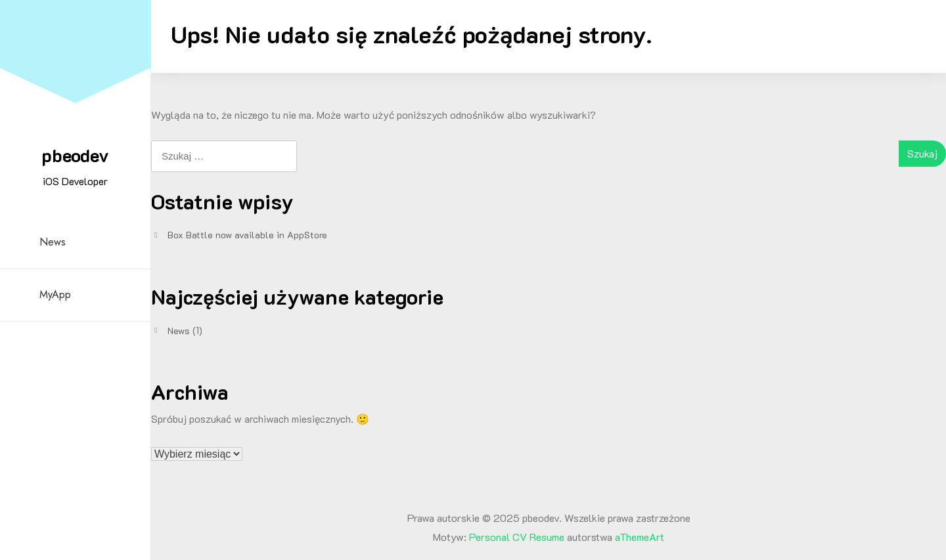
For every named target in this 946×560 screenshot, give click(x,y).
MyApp (55, 294)
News (53, 242)
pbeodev (75, 155)
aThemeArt (640, 537)
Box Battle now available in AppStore (247, 235)
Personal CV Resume (517, 537)
